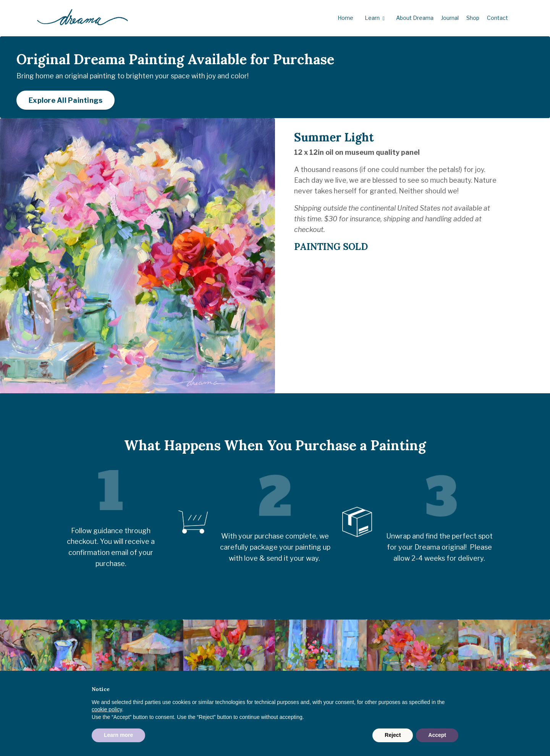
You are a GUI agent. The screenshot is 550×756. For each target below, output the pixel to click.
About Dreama (415, 18)
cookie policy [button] (107, 709)
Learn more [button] (118, 735)
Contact (497, 18)
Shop (473, 18)
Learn (375, 18)
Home (345, 18)
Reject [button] (393, 735)
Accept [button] (437, 735)
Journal (450, 18)
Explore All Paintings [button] (68, 103)
